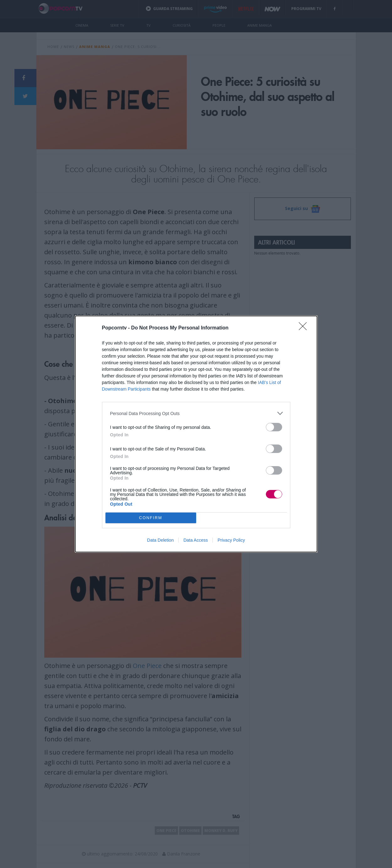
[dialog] (196, 434)
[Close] (305, 328)
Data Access (196, 540)
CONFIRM (151, 518)
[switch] (274, 427)
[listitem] (196, 413)
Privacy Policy (231, 540)
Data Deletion (161, 540)
